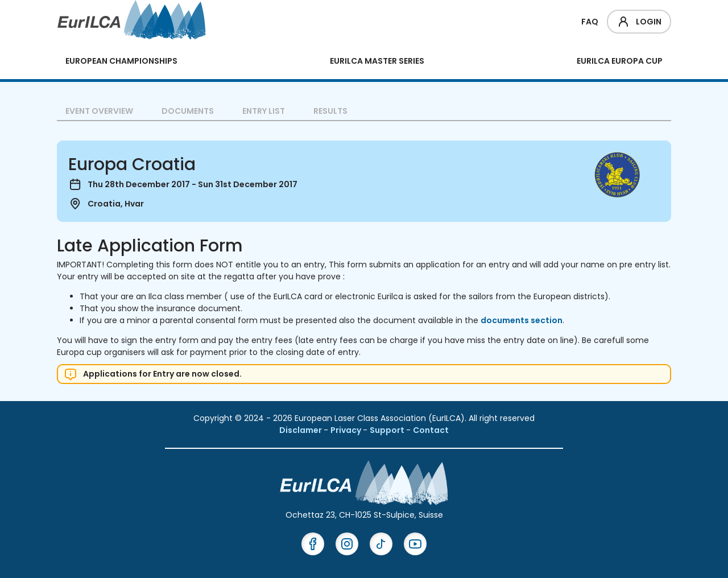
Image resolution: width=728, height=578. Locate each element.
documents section (522, 320)
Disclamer (301, 430)
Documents (188, 111)
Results (330, 111)
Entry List (264, 111)
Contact (431, 430)
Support (388, 430)
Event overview (99, 111)
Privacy (347, 430)
